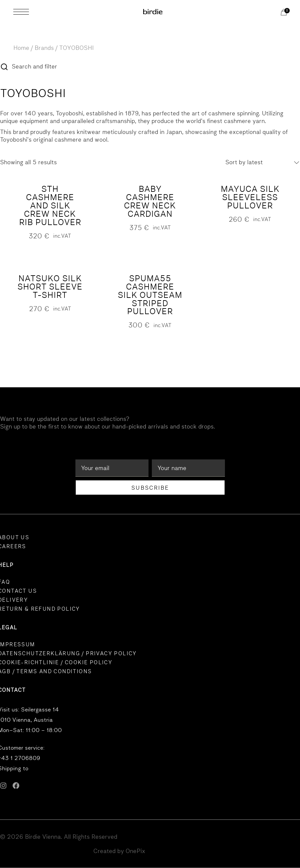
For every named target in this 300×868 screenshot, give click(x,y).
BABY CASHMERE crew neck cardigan (150, 201)
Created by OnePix (119, 851)
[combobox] (263, 162)
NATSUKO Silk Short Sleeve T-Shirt (50, 287)
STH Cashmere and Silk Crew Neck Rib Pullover (50, 206)
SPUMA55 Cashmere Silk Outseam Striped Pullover (150, 295)
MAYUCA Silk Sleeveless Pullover (250, 197)
